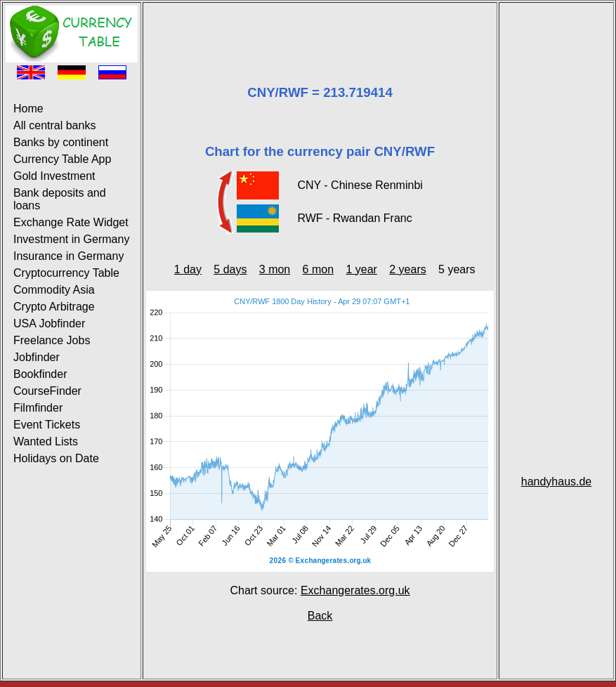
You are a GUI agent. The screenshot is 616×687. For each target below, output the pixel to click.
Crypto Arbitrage (54, 307)
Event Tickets (47, 425)
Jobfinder (37, 357)
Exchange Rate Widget (71, 222)
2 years (407, 269)
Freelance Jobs (52, 340)
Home (28, 109)
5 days (230, 269)
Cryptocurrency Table (66, 273)
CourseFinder (47, 391)
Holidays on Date (56, 458)
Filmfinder (38, 408)
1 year (361, 269)
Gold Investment (54, 176)
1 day (188, 269)
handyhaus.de (557, 482)
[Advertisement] (320, 27)
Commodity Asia (54, 290)
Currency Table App (62, 159)
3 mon (275, 269)
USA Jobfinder (49, 323)
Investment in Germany (71, 239)
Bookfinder (40, 374)
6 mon (318, 269)
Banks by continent (61, 142)
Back (320, 616)
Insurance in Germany (68, 256)
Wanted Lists (46, 441)
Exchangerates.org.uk (355, 590)
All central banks (54, 125)
